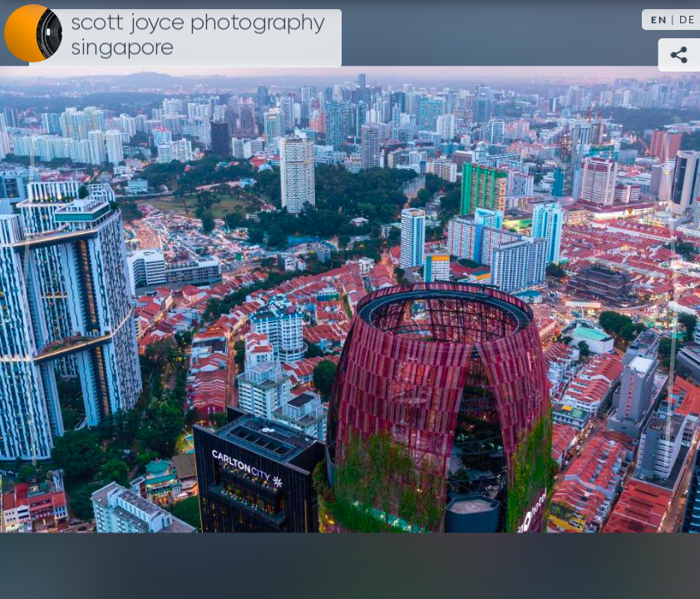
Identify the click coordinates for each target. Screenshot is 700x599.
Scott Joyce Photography (198, 35)
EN (659, 20)
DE (688, 20)
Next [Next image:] (671, 299)
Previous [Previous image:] (29, 299)
